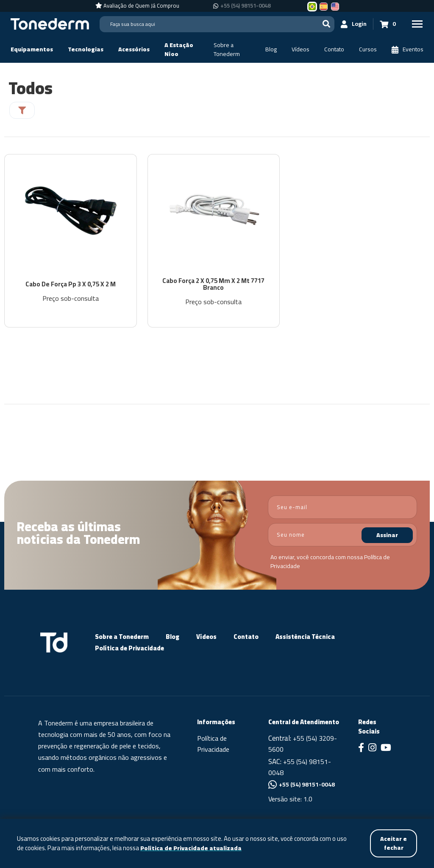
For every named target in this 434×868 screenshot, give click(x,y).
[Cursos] (368, 49)
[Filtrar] (22, 110)
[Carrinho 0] (388, 24)
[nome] (342, 535)
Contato (246, 637)
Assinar (387, 535)
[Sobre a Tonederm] (232, 50)
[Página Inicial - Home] (50, 23)
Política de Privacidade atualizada (191, 848)
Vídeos (206, 637)
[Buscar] (326, 24)
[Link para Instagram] (372, 749)
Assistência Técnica (305, 637)
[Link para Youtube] (386, 749)
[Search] (217, 24)
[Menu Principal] (417, 24)
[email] (342, 508)
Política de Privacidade (129, 648)
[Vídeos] (300, 49)
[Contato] (334, 49)
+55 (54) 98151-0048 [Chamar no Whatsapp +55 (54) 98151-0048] (245, 6)
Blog (172, 637)
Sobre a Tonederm (122, 637)
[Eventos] (408, 49)
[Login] (354, 24)
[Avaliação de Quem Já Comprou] (137, 6)
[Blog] (271, 49)
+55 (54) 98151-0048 (300, 767)
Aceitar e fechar (394, 843)
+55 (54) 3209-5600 (303, 744)
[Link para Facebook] (361, 749)
